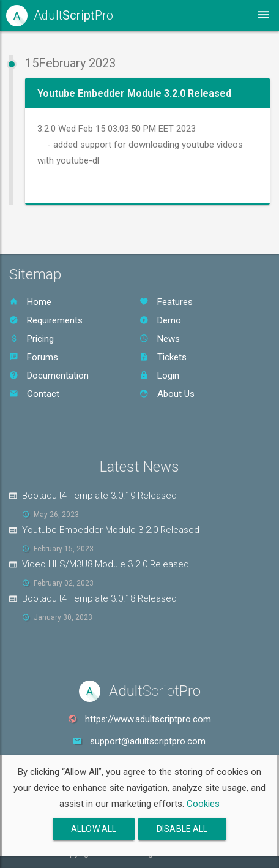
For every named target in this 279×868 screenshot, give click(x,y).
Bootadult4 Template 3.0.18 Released (99, 598)
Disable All (182, 829)
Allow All (94, 829)
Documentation (49, 376)
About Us (167, 394)
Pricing (32, 339)
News (160, 339)
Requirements (46, 320)
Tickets (163, 357)
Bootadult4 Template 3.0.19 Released (99, 496)
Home (30, 302)
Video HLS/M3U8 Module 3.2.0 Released (106, 564)
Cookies (203, 804)
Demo (160, 320)
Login (159, 376)
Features (166, 302)
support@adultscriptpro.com (148, 741)
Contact (34, 394)
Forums (34, 357)
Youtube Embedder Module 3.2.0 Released (111, 530)
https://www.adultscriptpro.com (148, 719)
